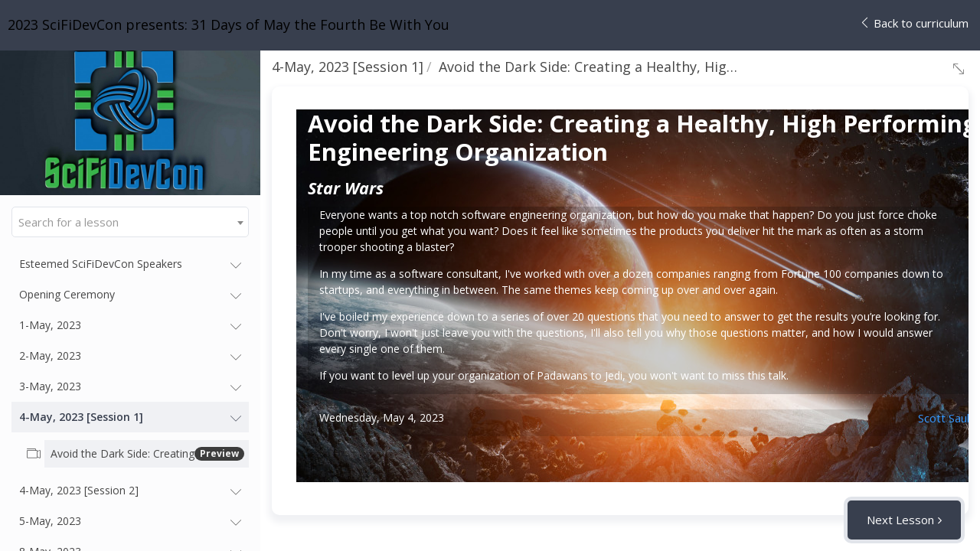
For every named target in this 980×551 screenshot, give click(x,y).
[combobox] (130, 222)
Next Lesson (900, 520)
